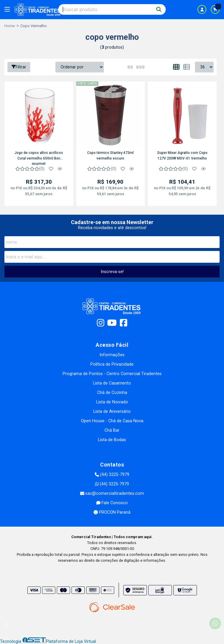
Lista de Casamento (112, 383)
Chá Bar (112, 430)
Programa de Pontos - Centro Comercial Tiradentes (112, 374)
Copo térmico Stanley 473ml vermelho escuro (110, 155)
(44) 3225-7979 (112, 475)
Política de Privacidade (112, 364)
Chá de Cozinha (112, 393)
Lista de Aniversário (112, 411)
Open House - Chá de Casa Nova (112, 421)
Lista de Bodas (112, 440)
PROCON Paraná (112, 512)
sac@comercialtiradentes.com (112, 493)
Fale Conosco (112, 503)
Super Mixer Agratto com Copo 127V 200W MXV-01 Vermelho (182, 155)
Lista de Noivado (112, 402)
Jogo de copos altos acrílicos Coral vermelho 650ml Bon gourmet (39, 158)
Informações (112, 355)
